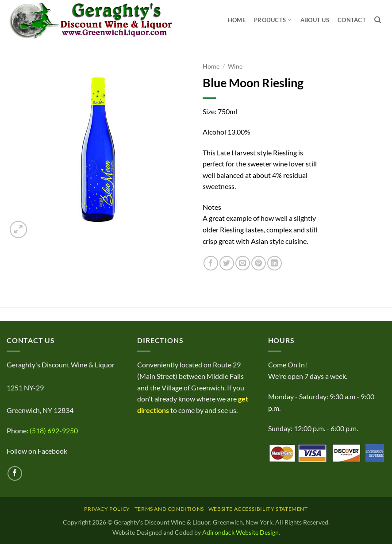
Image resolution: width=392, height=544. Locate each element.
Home (237, 20)
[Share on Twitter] (227, 263)
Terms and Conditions (169, 509)
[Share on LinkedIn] (275, 263)
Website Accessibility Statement (258, 509)
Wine (235, 66)
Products (273, 20)
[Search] (378, 20)
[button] (18, 230)
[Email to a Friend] (243, 263)
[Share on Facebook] (211, 263)
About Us (315, 20)
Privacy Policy (107, 509)
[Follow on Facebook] (15, 473)
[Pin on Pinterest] (259, 263)
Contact (352, 20)
